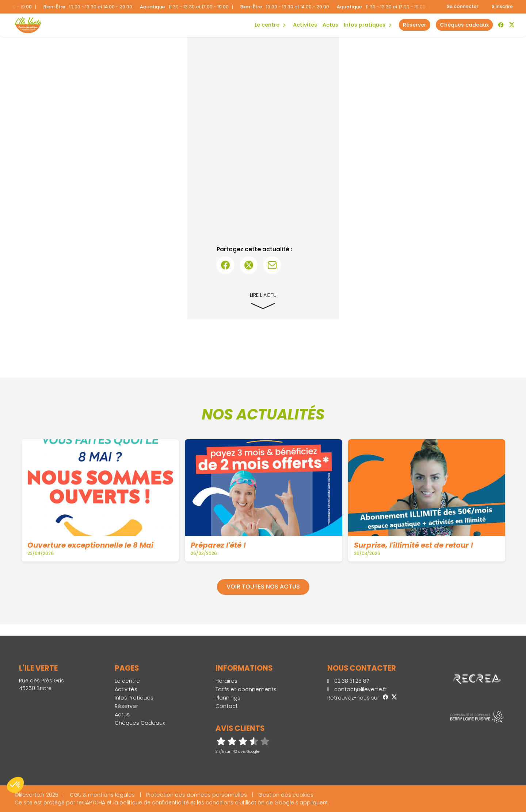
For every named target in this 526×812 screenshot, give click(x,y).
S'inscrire (502, 6)
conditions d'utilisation (235, 803)
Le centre (127, 681)
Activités (305, 25)
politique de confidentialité (154, 803)
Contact (227, 706)
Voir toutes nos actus (263, 587)
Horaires (226, 681)
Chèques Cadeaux (140, 723)
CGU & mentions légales (102, 795)
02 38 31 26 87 (348, 681)
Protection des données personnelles (197, 795)
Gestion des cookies (286, 795)
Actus (330, 25)
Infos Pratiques (365, 25)
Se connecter (463, 6)
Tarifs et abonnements (246, 689)
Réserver (126, 706)
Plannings (228, 698)
